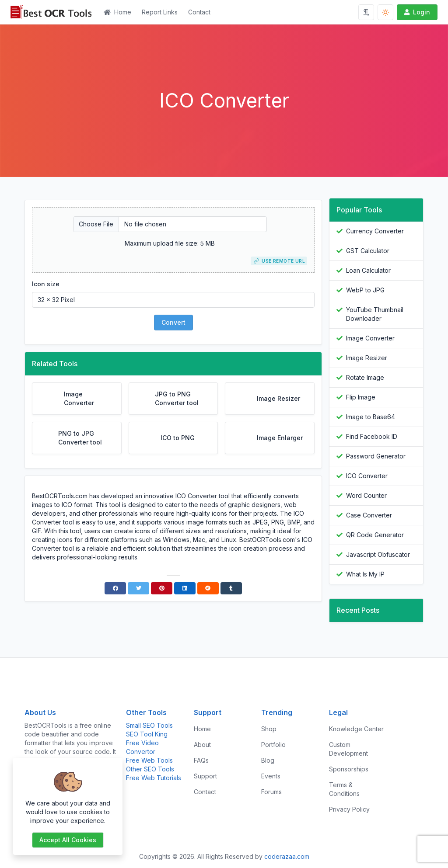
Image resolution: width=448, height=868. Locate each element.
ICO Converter (367, 476)
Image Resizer (367, 358)
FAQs (201, 760)
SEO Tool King (147, 734)
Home (117, 12)
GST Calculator (368, 251)
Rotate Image (365, 377)
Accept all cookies (68, 840)
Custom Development (348, 749)
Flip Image (361, 397)
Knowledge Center (356, 729)
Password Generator (376, 456)
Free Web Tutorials (154, 778)
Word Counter (366, 495)
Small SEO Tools (149, 725)
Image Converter (370, 338)
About (202, 745)
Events (271, 776)
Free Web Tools (149, 760)
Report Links (160, 12)
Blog (268, 760)
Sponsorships (349, 769)
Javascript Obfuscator (378, 554)
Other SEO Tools (150, 769)
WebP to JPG (365, 290)
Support (205, 776)
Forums (271, 792)
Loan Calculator (368, 270)
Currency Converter (375, 231)
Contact (199, 12)
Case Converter (369, 515)
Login (416, 12)
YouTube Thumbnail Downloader (375, 314)
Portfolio (273, 745)
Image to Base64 (371, 417)
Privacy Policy (349, 809)
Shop (269, 729)
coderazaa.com (287, 856)
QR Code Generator (375, 535)
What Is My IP (365, 574)
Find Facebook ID (372, 436)
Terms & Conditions (344, 789)
